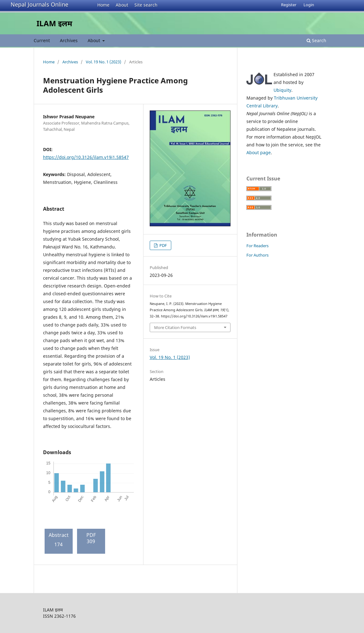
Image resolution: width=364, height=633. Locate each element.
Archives (69, 40)
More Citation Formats (175, 327)
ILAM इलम (54, 23)
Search (316, 40)
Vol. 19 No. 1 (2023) (104, 62)
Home (103, 5)
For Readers (257, 246)
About (122, 5)
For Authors (257, 255)
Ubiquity (282, 90)
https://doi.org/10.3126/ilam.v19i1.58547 (86, 157)
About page (259, 152)
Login (309, 5)
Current (42, 40)
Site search (146, 5)
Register (289, 5)
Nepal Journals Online (39, 4)
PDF (163, 245)
